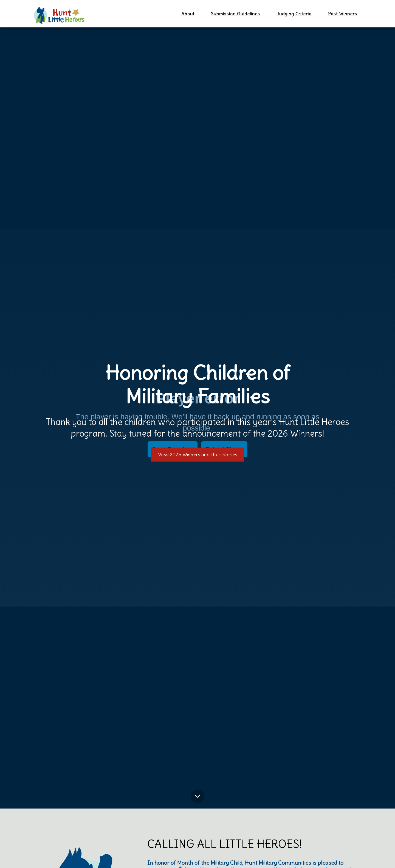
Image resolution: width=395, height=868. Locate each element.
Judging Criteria (294, 14)
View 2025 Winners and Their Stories (198, 455)
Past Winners (343, 14)
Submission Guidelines (235, 14)
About (188, 14)
